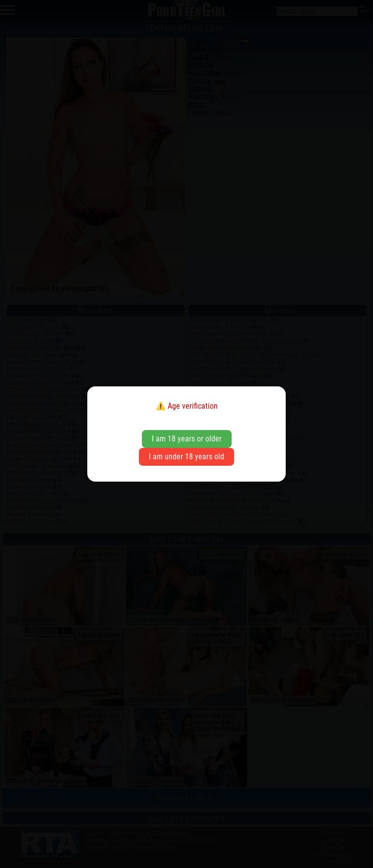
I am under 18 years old (186, 457)
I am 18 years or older (187, 439)
